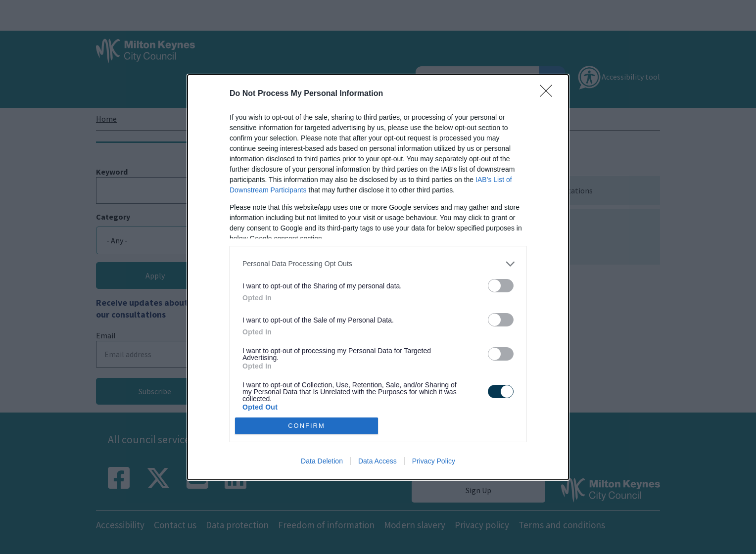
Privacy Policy (434, 461)
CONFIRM (307, 425)
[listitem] (378, 264)
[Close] (549, 94)
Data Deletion (322, 461)
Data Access (378, 461)
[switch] (501, 286)
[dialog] (378, 277)
